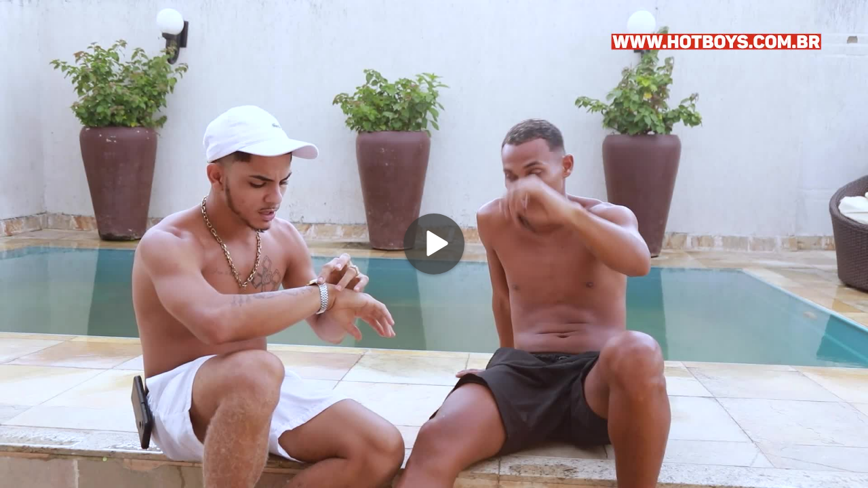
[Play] (434, 244)
